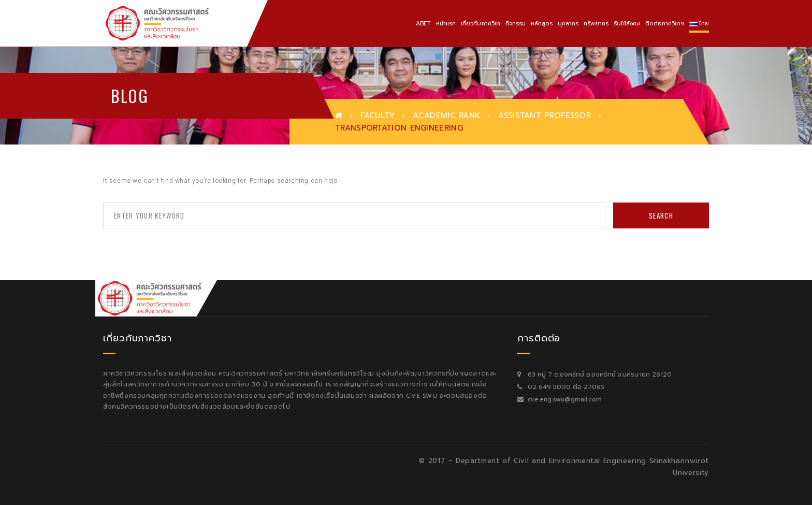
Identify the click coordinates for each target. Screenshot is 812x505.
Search (661, 215)
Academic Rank (446, 116)
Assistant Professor (545, 116)
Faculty (378, 116)
